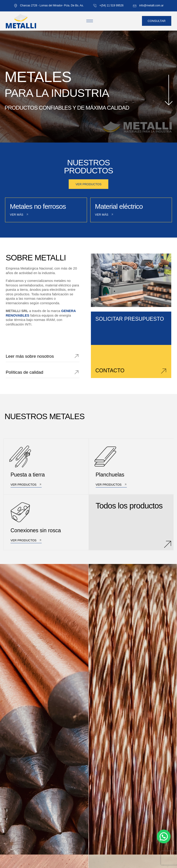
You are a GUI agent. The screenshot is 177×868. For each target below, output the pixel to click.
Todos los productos (129, 505)
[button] (164, 836)
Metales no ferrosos (38, 206)
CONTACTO (110, 370)
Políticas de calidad (25, 372)
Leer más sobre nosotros (30, 356)
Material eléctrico (119, 206)
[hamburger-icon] (90, 21)
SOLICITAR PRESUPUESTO (130, 319)
